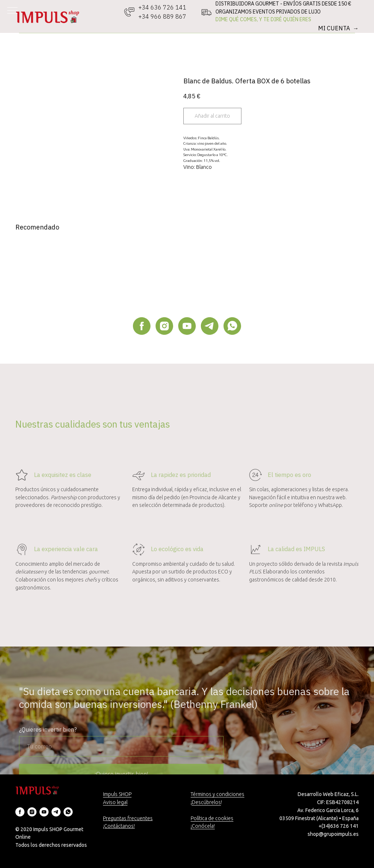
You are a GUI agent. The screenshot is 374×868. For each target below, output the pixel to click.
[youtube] (187, 326)
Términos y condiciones (217, 794)
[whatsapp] (232, 326)
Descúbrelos (206, 802)
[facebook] (142, 326)
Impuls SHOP (117, 794)
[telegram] (210, 326)
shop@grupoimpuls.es (333, 834)
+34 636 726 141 (162, 7)
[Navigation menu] (12, 11)
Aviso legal (115, 802)
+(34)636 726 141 (339, 826)
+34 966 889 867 (162, 16)
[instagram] (164, 326)
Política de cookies (212, 818)
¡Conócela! (203, 826)
